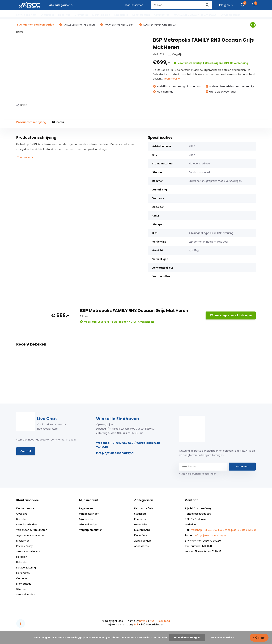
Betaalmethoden (27, 525)
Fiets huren (23, 573)
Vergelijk (175, 54)
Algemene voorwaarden (31, 535)
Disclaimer (23, 541)
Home (20, 32)
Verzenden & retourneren (32, 530)
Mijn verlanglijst (88, 525)
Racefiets (64, 15)
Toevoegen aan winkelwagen (231, 315)
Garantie (22, 578)
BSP (162, 54)
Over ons (22, 514)
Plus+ (153, 621)
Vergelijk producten (91, 530)
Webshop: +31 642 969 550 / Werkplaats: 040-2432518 (129, 445)
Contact (26, 451)
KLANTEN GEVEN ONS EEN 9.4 (160, 25)
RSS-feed (164, 621)
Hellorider (22, 562)
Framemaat (24, 584)
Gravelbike (81, 15)
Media (58, 122)
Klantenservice (134, 5)
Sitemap (21, 589)
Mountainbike (101, 15)
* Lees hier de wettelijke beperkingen (198, 474)
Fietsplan (22, 557)
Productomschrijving (31, 122)
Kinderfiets (121, 15)
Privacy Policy (24, 546)
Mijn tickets (86, 519)
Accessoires (162, 15)
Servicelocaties (231, 15)
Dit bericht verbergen (187, 637)
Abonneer (242, 467)
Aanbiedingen (141, 15)
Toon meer (172, 79)
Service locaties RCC (29, 551)
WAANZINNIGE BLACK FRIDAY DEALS (195, 15)
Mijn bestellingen (89, 514)
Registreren (86, 508)
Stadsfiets (47, 15)
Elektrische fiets (26, 15)
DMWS (143, 621)
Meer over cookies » (223, 637)
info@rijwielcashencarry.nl (115, 453)
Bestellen (22, 519)
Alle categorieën (61, 5)
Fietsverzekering (26, 568)
